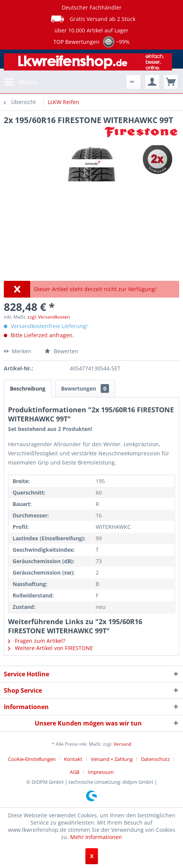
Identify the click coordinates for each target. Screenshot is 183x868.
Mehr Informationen (96, 837)
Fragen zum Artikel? (37, 641)
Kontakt (73, 759)
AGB (75, 772)
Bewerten (61, 351)
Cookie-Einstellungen (32, 759)
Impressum (101, 772)
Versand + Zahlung (112, 759)
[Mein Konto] (152, 82)
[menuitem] (20, 82)
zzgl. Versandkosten (49, 317)
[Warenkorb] (171, 82)
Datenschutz (155, 759)
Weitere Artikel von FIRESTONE (51, 648)
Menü (21, 81)
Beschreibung (28, 388)
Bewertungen (85, 388)
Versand (122, 744)
